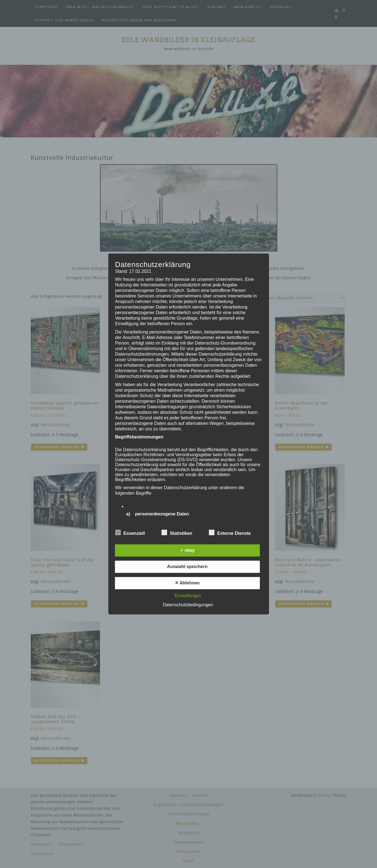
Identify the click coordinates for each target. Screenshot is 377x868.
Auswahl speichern (187, 567)
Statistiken (177, 533)
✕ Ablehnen (187, 583)
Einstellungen (188, 596)
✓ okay (187, 550)
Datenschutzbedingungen (188, 605)
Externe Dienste (230, 533)
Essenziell (130, 533)
